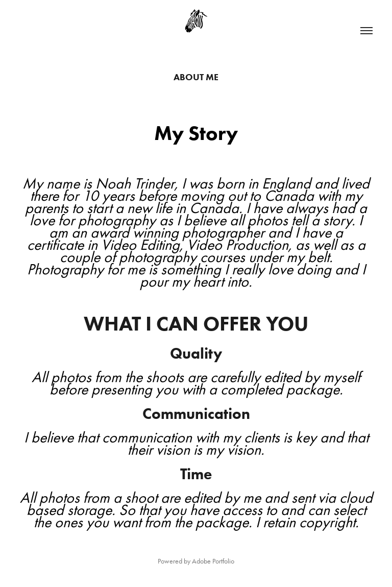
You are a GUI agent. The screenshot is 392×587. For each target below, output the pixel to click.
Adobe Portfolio (213, 561)
